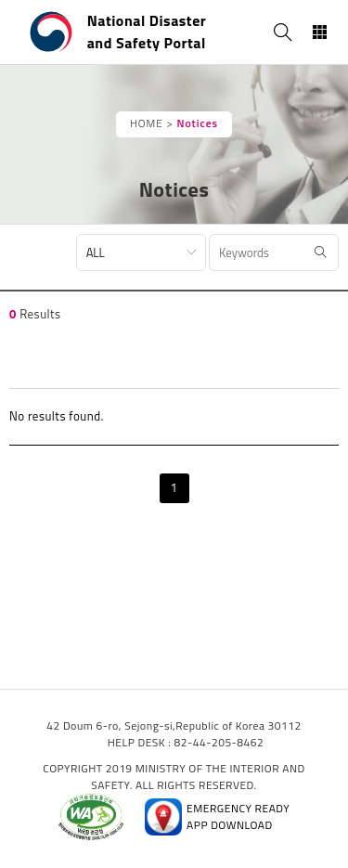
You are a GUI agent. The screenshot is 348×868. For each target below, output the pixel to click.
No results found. (57, 416)
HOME (147, 123)
